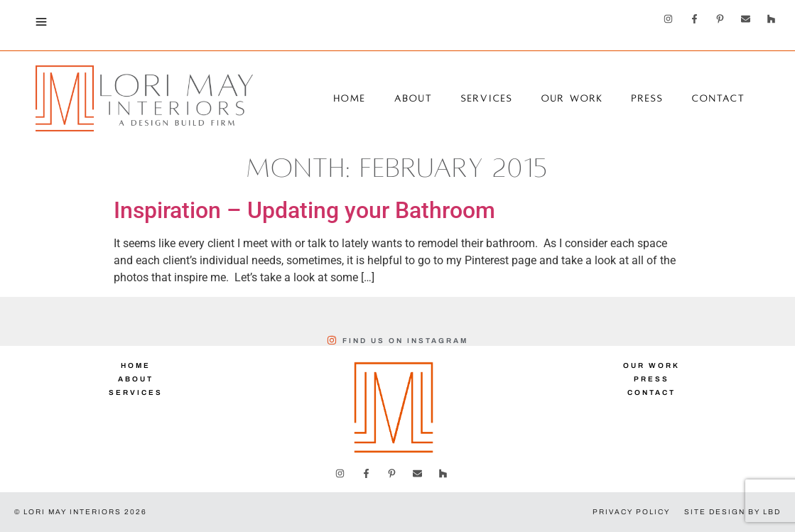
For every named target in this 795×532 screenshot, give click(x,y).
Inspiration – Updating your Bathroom (304, 210)
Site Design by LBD (732, 512)
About (413, 99)
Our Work (572, 99)
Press (648, 99)
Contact (719, 99)
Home (350, 99)
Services (487, 99)
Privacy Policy (631, 512)
